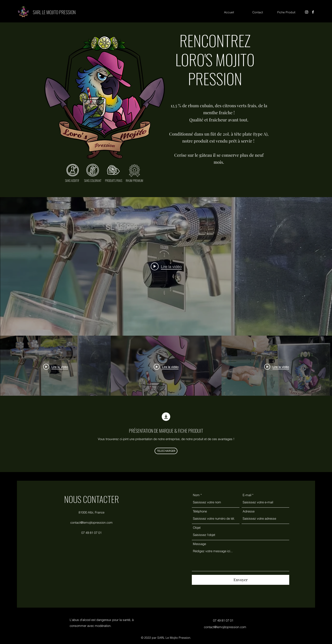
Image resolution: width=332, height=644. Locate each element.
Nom (196, 495)
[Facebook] (313, 12)
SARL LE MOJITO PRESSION (54, 12)
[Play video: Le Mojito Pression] (166, 266)
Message (199, 544)
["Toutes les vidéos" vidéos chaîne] (166, 367)
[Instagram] (307, 12)
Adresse (249, 511)
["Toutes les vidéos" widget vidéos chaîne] (166, 297)
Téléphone (200, 511)
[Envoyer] (241, 580)
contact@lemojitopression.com (91, 522)
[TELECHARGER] (166, 451)
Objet (197, 528)
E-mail (247, 495)
